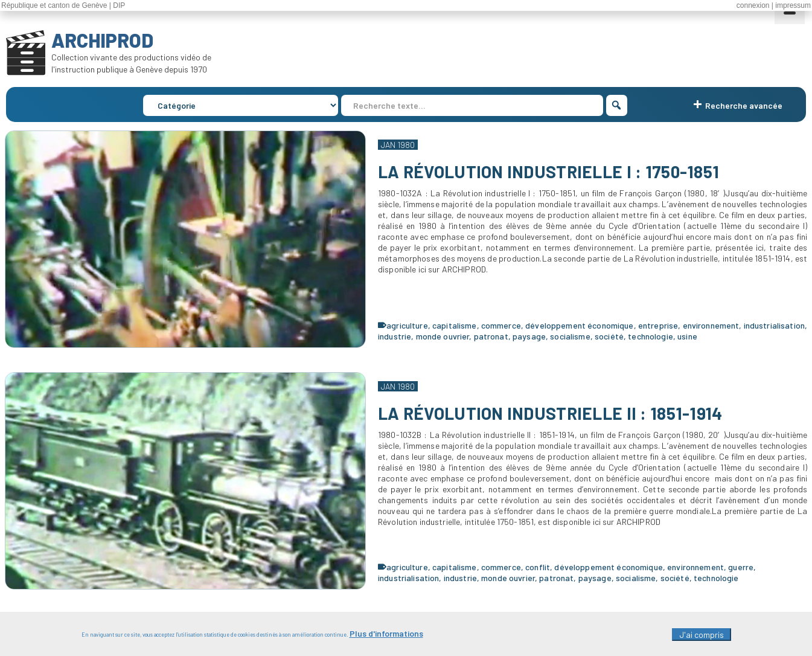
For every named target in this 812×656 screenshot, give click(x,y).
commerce (501, 325)
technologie (651, 336)
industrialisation (774, 325)
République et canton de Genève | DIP (63, 5)
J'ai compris (702, 638)
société (609, 336)
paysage (529, 336)
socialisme (570, 336)
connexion (753, 5)
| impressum (791, 5)
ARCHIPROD (102, 40)
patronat (491, 336)
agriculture (407, 325)
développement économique (579, 325)
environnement (711, 325)
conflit (538, 567)
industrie (395, 336)
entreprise (658, 325)
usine (687, 336)
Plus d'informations (386, 636)
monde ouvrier (443, 336)
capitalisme (455, 325)
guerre (741, 567)
